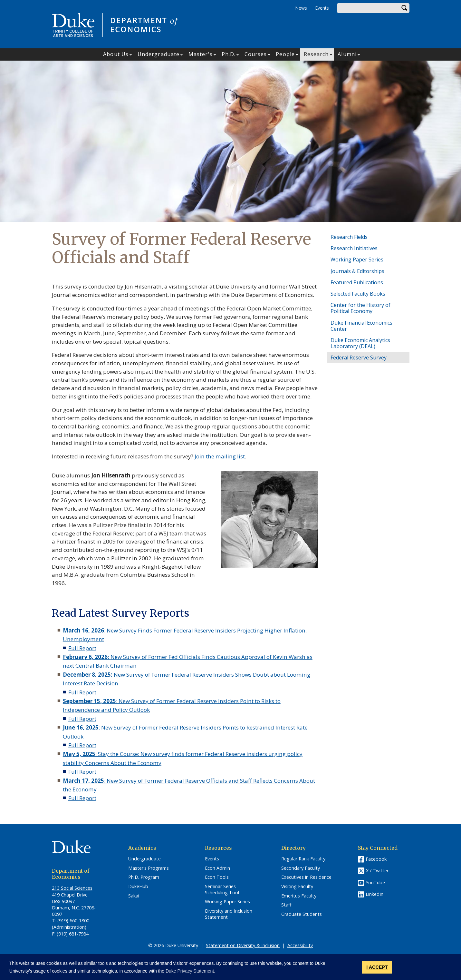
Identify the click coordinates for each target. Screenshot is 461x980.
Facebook (376, 859)
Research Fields (349, 237)
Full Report (82, 648)
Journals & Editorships (357, 271)
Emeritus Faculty (299, 896)
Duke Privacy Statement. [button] (190, 971)
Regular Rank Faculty (303, 859)
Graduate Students (302, 914)
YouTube (375, 882)
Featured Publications (357, 282)
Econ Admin (217, 868)
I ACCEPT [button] (377, 967)
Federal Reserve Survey (359, 358)
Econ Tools (217, 877)
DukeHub (138, 887)
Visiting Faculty (297, 887)
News (301, 8)
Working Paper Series (357, 260)
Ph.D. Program (144, 877)
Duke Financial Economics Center (361, 326)
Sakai (134, 896)
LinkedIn (375, 894)
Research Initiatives (354, 248)
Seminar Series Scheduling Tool (222, 890)
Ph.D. (229, 54)
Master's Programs (149, 868)
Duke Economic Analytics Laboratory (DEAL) (360, 343)
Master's (201, 54)
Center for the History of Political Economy (360, 308)
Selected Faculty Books (358, 294)
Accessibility (300, 945)
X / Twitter (377, 871)
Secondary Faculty (301, 868)
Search (405, 8)
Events (322, 8)
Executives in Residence (306, 877)
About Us (116, 54)
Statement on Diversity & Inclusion (243, 945)
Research (316, 54)
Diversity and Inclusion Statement (229, 914)
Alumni (347, 54)
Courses (256, 54)
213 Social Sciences (72, 888)
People (285, 54)
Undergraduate (158, 54)
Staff (286, 905)
